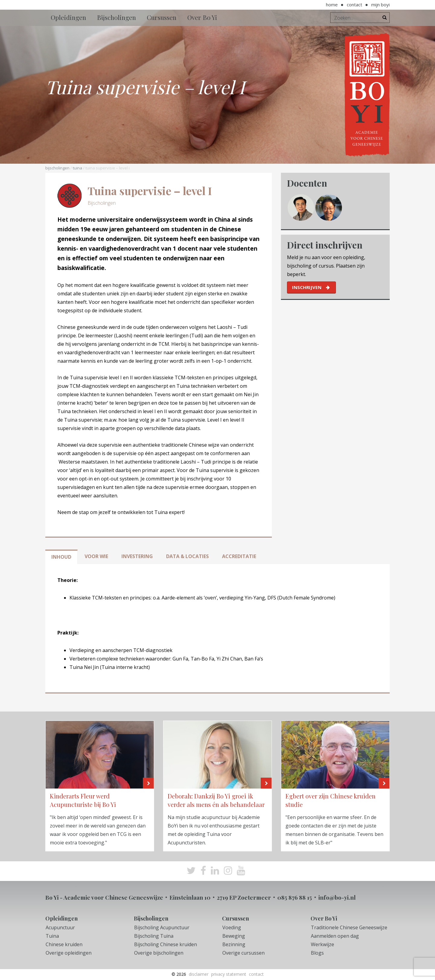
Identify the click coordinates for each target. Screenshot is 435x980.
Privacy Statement (229, 974)
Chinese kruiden (64, 944)
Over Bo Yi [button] (202, 17)
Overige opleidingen (69, 953)
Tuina (77, 168)
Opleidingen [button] (68, 17)
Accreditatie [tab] (239, 556)
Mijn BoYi (380, 5)
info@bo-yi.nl (337, 897)
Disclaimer (199, 974)
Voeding (232, 927)
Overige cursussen (243, 953)
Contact (354, 5)
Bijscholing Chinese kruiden (166, 944)
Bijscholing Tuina (154, 936)
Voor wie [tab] (96, 556)
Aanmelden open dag (335, 936)
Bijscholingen (57, 168)
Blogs (317, 953)
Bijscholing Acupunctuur (162, 927)
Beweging (234, 936)
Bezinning (234, 944)
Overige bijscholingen (159, 953)
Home (332, 5)
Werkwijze (322, 944)
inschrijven (307, 287)
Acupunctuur (60, 927)
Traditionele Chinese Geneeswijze (349, 927)
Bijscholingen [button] (116, 17)
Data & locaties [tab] (187, 556)
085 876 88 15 (295, 897)
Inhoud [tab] (61, 557)
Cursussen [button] (162, 17)
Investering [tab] (137, 556)
